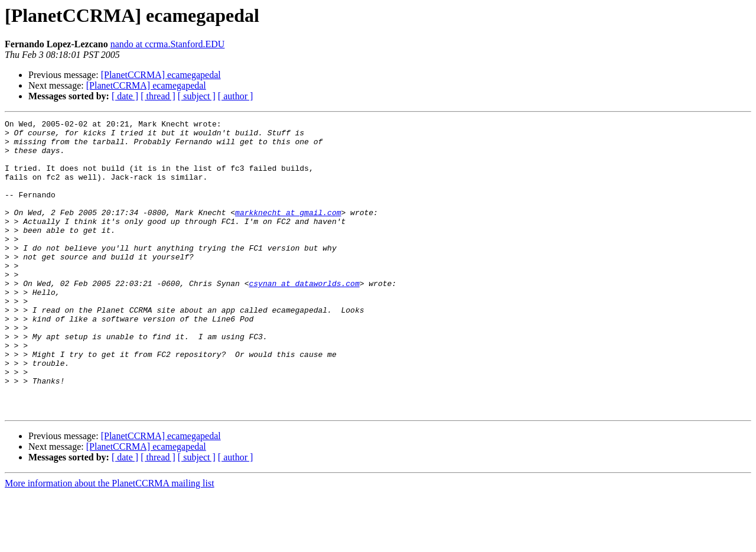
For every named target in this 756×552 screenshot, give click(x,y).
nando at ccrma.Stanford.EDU (168, 44)
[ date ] (125, 96)
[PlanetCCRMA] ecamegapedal (161, 75)
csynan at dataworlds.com (304, 317)
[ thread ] (158, 96)
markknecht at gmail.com (288, 232)
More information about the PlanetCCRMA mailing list (110, 542)
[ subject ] (197, 96)
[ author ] (236, 96)
